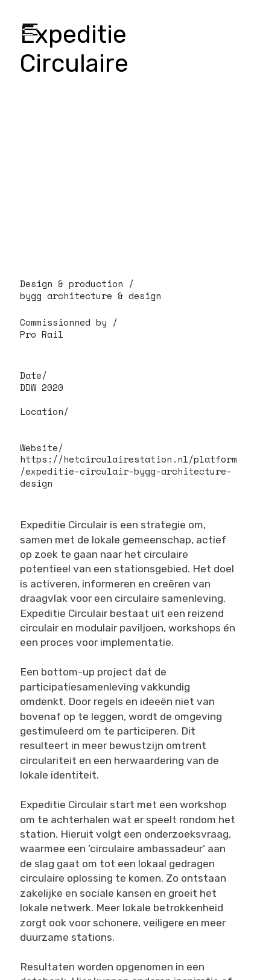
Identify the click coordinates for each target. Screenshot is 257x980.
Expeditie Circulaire (74, 49)
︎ (30, 30)
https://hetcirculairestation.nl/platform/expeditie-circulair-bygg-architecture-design (128, 471)
